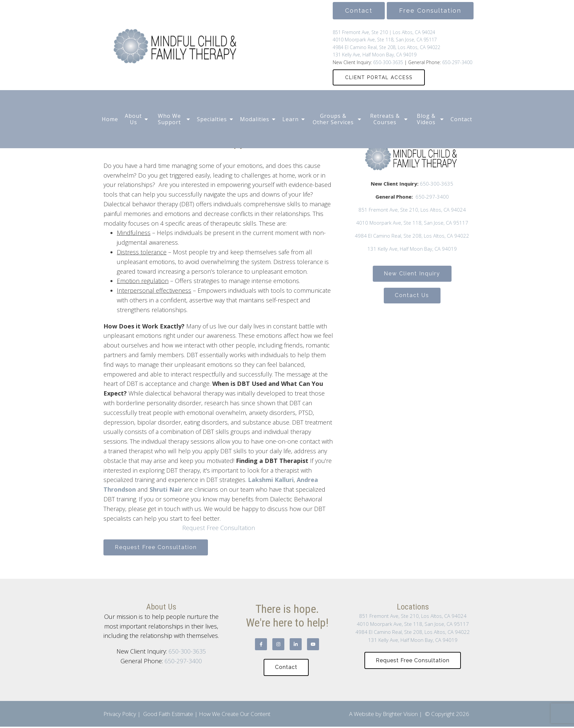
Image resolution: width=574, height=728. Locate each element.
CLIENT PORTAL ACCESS (379, 77)
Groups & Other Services (333, 119)
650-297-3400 (457, 62)
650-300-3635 (387, 62)
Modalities (255, 119)
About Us (133, 119)
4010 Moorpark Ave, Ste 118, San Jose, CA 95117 (385, 40)
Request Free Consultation (219, 528)
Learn (291, 119)
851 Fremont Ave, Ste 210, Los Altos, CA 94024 (412, 210)
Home (110, 119)
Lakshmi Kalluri (271, 480)
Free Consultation (430, 11)
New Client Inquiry (412, 274)
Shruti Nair (166, 489)
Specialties (212, 119)
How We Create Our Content (235, 715)
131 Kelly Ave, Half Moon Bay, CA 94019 (375, 55)
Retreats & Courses (385, 119)
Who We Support (169, 119)
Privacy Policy (120, 715)
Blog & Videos (426, 119)
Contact (461, 119)
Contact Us (412, 297)
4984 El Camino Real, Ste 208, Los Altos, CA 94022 (386, 47)
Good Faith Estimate (168, 715)
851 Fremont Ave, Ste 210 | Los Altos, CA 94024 (384, 32)
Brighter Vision (400, 715)
